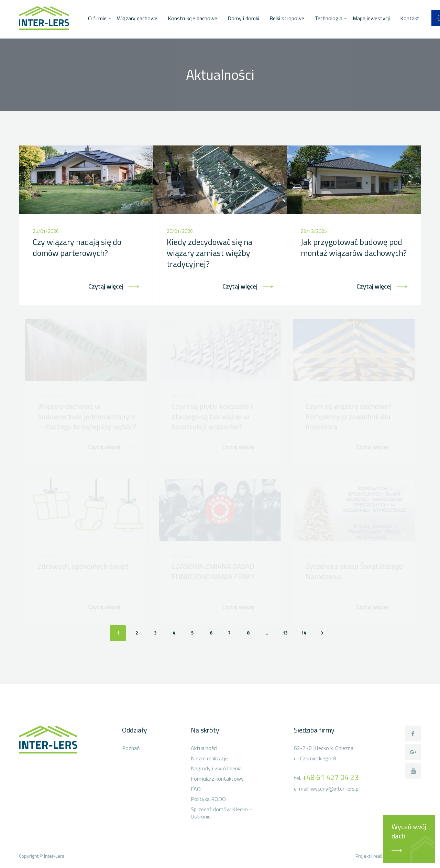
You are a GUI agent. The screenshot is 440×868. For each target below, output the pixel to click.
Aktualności (204, 748)
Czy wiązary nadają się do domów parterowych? (77, 247)
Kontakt (410, 18)
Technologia (328, 18)
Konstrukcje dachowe (192, 18)
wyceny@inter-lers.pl (335, 789)
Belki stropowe (287, 18)
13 (285, 633)
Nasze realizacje (209, 759)
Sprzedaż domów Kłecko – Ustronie (222, 813)
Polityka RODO (208, 799)
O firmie (97, 18)
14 (304, 633)
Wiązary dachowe (137, 18)
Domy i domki (243, 18)
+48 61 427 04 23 (331, 777)
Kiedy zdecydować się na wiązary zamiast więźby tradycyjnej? (210, 253)
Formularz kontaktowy (217, 779)
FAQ (196, 789)
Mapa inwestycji (371, 18)
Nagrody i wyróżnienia (216, 769)
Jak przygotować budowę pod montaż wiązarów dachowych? (354, 247)
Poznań (131, 748)
